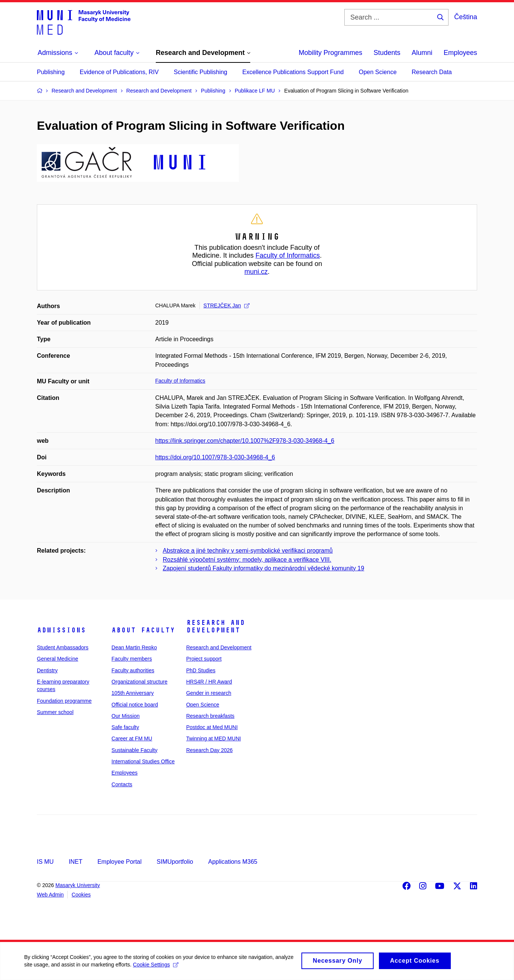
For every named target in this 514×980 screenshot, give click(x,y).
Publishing (51, 72)
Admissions (61, 630)
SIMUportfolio (175, 862)
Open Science (378, 72)
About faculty (143, 630)
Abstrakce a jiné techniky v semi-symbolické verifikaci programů (248, 551)
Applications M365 (233, 862)
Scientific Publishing (201, 72)
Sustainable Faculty (134, 750)
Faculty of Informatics (288, 255)
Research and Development (216, 626)
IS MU (45, 862)
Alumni (422, 53)
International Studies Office (143, 761)
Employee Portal (119, 862)
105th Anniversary (132, 693)
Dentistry (47, 670)
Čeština (466, 17)
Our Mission (125, 716)
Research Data (432, 72)
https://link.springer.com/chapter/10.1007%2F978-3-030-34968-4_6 (245, 441)
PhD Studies (201, 670)
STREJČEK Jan (227, 305)
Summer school (55, 712)
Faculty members (132, 659)
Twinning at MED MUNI (214, 738)
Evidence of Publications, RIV (119, 72)
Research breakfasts (210, 716)
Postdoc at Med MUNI (212, 727)
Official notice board (135, 705)
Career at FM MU (132, 738)
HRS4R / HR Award (209, 682)
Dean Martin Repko (134, 647)
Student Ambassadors (63, 647)
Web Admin (50, 895)
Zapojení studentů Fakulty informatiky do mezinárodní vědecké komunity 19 (264, 568)
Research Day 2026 (210, 750)
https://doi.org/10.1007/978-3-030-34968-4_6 (215, 457)
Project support (204, 659)
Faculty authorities (133, 670)
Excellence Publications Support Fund (293, 72)
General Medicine (58, 659)
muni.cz (256, 272)
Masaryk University (78, 885)
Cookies (81, 895)
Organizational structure (139, 682)
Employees (460, 53)
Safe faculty (125, 727)
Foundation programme (64, 701)
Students (387, 53)
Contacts (122, 784)
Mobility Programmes (331, 53)
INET (75, 862)
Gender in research (209, 693)
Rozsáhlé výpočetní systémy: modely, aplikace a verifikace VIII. (247, 560)
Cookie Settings (177, 967)
